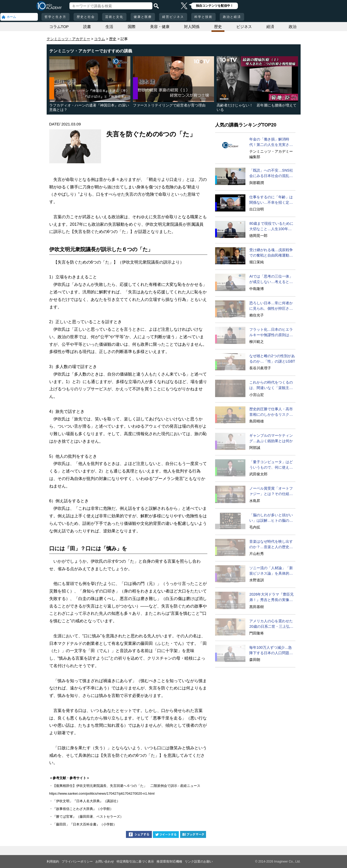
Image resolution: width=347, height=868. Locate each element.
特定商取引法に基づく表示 (135, 862)
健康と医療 (143, 17)
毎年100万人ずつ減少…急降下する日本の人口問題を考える (271, 651)
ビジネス (244, 27)
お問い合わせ (105, 862)
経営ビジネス (173, 17)
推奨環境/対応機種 (169, 862)
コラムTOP (59, 27)
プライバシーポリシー (77, 862)
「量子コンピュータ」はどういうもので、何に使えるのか (271, 465)
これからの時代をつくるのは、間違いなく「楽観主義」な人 (271, 385)
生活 (109, 27)
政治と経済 (232, 17)
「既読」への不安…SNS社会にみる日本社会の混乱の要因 (271, 173)
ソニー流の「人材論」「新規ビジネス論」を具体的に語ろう (271, 571)
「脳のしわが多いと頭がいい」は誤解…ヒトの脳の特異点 (271, 518)
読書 (87, 27)
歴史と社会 (86, 17)
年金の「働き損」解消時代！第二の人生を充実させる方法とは (271, 142)
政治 (293, 27)
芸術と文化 (114, 17)
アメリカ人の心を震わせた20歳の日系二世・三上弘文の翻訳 (271, 624)
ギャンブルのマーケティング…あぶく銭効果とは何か (271, 438)
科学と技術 (203, 17)
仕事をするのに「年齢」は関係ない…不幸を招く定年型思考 (271, 200)
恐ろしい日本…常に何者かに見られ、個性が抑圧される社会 (271, 306)
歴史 (218, 27)
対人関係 (192, 27)
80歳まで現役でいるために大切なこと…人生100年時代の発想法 (271, 227)
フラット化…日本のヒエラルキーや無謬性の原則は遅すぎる (271, 333)
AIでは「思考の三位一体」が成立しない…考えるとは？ (271, 279)
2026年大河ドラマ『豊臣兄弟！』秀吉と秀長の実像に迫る (271, 597)
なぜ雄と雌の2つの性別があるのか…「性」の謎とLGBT (272, 359)
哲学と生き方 (55, 17)
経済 (270, 27)
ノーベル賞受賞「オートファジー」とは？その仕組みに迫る (271, 491)
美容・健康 (160, 27)
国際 (132, 27)
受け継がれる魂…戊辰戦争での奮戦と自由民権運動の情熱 (271, 253)
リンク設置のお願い (199, 862)
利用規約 (53, 862)
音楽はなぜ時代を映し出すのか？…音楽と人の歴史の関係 (271, 545)
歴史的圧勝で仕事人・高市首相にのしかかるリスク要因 (271, 412)
